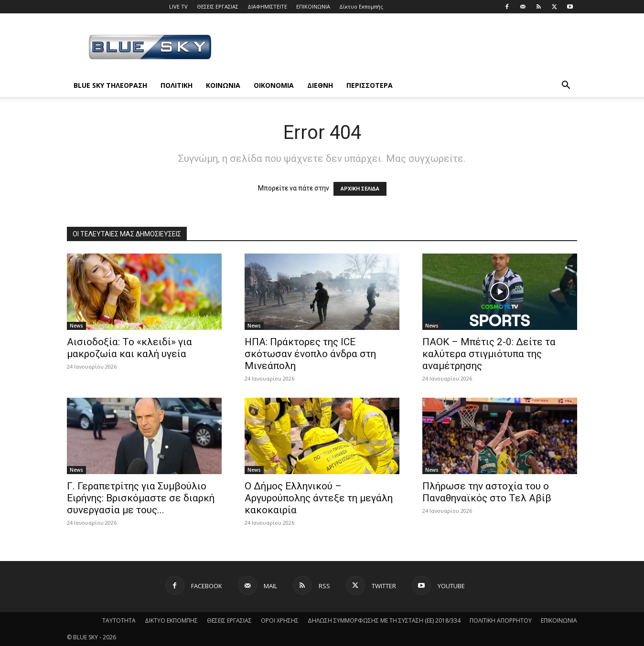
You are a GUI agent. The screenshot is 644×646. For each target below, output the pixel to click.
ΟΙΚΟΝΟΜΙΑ (274, 85)
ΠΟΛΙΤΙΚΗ (177, 85)
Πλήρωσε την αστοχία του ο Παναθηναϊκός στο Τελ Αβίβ (487, 492)
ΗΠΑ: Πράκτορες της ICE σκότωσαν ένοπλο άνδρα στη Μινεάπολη (310, 354)
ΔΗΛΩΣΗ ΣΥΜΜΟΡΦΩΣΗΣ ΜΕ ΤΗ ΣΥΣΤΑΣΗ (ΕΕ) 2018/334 (384, 620)
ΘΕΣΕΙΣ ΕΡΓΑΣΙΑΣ (218, 6)
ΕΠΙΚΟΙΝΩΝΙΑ (313, 6)
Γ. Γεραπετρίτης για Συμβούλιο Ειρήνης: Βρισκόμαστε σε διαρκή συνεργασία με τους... (141, 498)
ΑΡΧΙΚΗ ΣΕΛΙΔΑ (360, 189)
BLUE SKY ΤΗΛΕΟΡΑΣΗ (110, 85)
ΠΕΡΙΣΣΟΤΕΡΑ (370, 85)
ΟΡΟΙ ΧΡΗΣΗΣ (280, 620)
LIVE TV (178, 6)
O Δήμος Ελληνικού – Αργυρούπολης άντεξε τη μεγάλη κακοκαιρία (319, 498)
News (76, 326)
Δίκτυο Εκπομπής (361, 6)
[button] (566, 86)
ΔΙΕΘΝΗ (320, 85)
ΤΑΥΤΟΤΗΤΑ (119, 620)
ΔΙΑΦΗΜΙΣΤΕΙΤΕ (267, 6)
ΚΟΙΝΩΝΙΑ (223, 85)
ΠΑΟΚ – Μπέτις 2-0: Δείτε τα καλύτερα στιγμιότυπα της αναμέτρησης (489, 354)
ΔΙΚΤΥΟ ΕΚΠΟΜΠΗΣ (171, 620)
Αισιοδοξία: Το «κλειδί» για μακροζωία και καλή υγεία (129, 348)
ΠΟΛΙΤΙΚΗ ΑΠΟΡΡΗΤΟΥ (501, 620)
